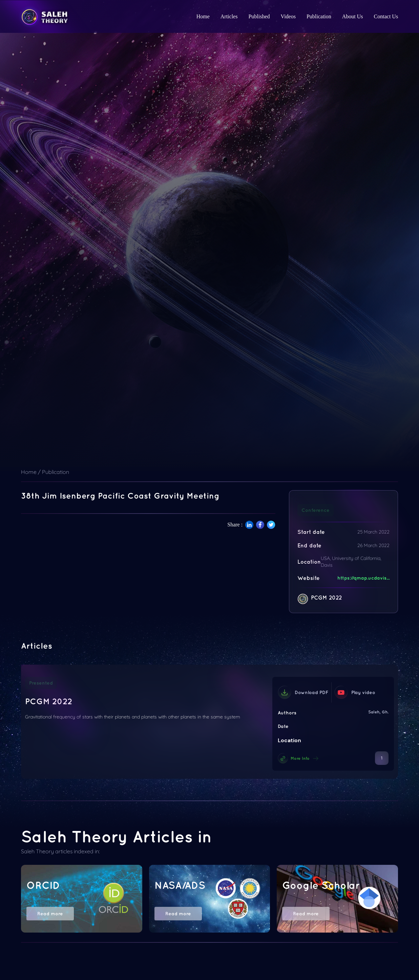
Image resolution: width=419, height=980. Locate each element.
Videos (288, 16)
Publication (319, 16)
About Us (353, 16)
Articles (229, 16)
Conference (316, 510)
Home (203, 16)
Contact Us (386, 16)
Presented (41, 683)
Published (259, 16)
